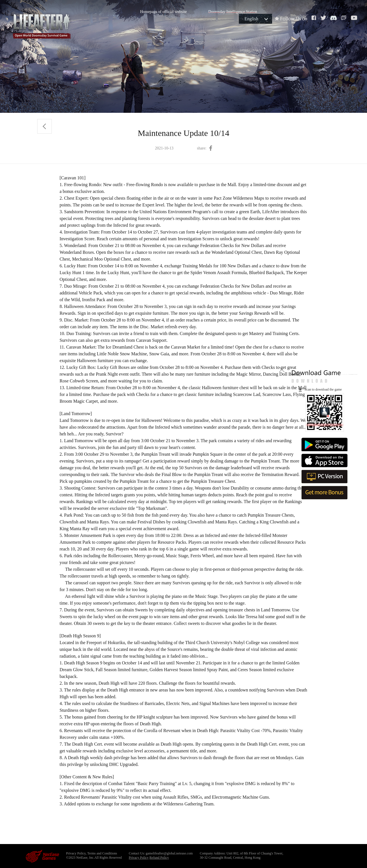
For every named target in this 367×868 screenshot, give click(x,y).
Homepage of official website (163, 12)
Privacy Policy (139, 858)
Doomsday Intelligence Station (233, 12)
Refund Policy (159, 858)
